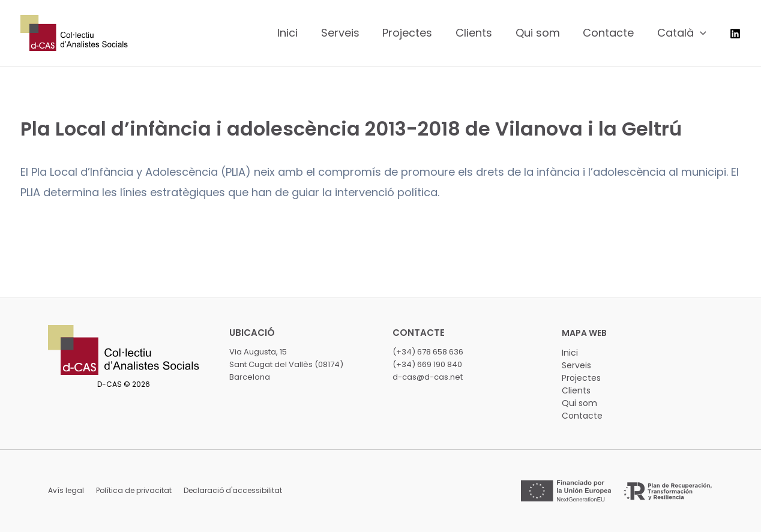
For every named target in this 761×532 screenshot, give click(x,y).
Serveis (576, 365)
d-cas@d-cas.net (428, 377)
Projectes (581, 378)
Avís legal (66, 490)
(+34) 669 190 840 (427, 364)
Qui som (579, 403)
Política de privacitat (134, 490)
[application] (701, 33)
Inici (570, 353)
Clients (576, 390)
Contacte (582, 416)
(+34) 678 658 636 (428, 352)
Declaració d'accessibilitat (233, 490)
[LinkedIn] (735, 34)
